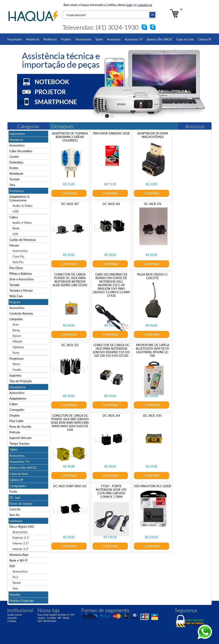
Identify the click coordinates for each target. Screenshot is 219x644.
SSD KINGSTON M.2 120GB (152, 486)
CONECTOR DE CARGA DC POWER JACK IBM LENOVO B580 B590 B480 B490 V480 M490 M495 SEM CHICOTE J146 (70, 423)
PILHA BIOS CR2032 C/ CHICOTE (152, 276)
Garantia (12, 618)
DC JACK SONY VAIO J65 (70, 486)
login (129, 5)
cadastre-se (145, 5)
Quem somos (15, 615)
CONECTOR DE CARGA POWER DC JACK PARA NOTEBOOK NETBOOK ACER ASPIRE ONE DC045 (70, 280)
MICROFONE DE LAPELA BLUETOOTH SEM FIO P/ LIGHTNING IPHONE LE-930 (152, 350)
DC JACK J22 (70, 345)
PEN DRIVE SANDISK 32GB (111, 133)
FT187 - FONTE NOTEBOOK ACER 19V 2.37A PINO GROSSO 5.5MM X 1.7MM (111, 491)
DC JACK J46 (111, 204)
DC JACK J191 (153, 416)
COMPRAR (69, 193)
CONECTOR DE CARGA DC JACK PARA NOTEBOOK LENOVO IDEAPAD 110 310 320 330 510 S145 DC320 (111, 350)
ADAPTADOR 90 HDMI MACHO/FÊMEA (153, 135)
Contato (12, 621)
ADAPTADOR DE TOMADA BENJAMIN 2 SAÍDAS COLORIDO (70, 137)
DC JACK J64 (111, 416)
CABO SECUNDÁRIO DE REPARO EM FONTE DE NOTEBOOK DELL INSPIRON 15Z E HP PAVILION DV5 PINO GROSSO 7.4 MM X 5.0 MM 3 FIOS (111, 285)
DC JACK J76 (153, 204)
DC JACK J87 (70, 204)
